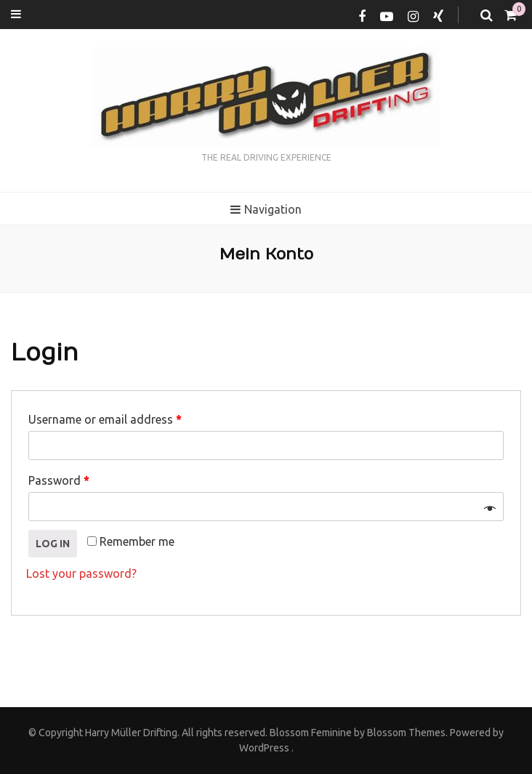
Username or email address (105, 419)
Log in (53, 544)
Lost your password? (81, 573)
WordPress (264, 748)
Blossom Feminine (310, 733)
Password (59, 480)
